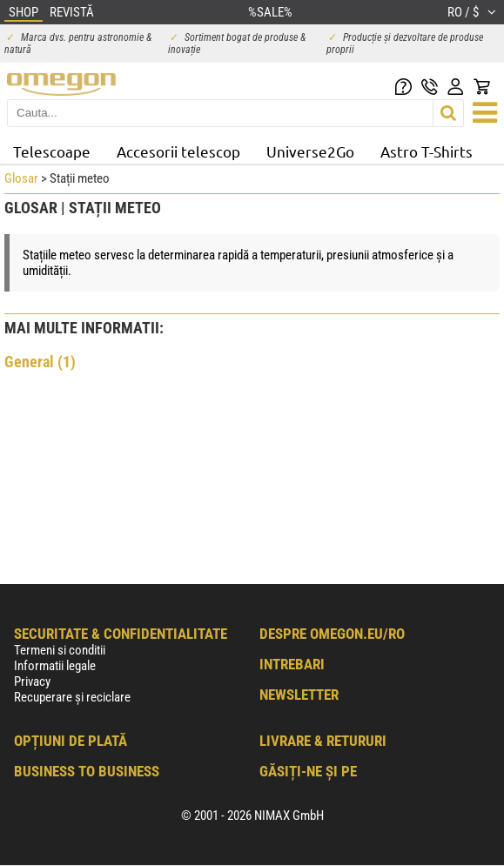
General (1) (40, 362)
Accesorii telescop (178, 151)
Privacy (32, 681)
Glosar (21, 178)
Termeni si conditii (60, 650)
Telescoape (52, 151)
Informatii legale (55, 666)
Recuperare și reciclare (72, 697)
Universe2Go (310, 151)
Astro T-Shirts (427, 151)
